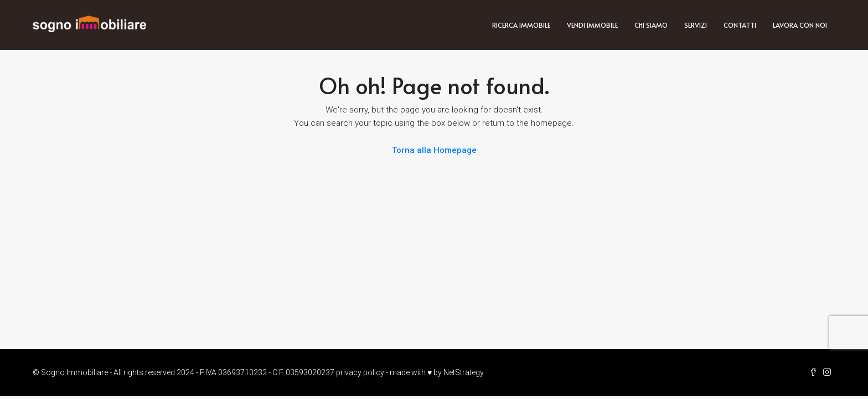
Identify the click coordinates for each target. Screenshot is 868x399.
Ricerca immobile (521, 25)
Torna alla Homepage (434, 150)
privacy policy (360, 372)
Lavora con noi (800, 25)
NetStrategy (464, 372)
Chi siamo (651, 25)
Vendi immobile (592, 25)
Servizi (696, 25)
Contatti (740, 25)
